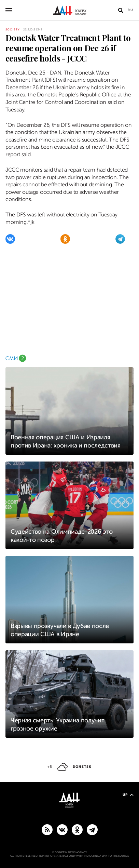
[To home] (69, 10)
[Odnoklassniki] (65, 239)
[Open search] (121, 10)
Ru (131, 10)
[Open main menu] (9, 10)
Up (128, 795)
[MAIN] (92, 829)
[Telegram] (120, 239)
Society (13, 30)
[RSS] (47, 829)
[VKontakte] (10, 239)
